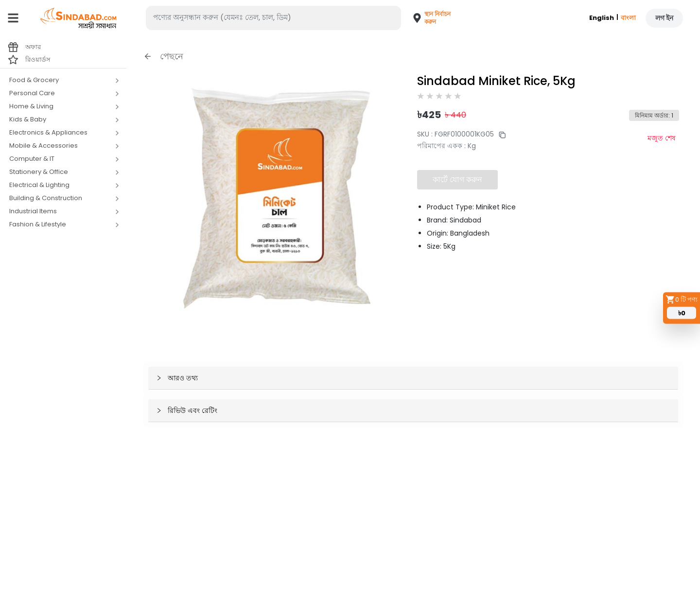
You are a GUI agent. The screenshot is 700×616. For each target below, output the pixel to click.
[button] (427, 18)
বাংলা (628, 18)
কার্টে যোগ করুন (457, 180)
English (602, 18)
